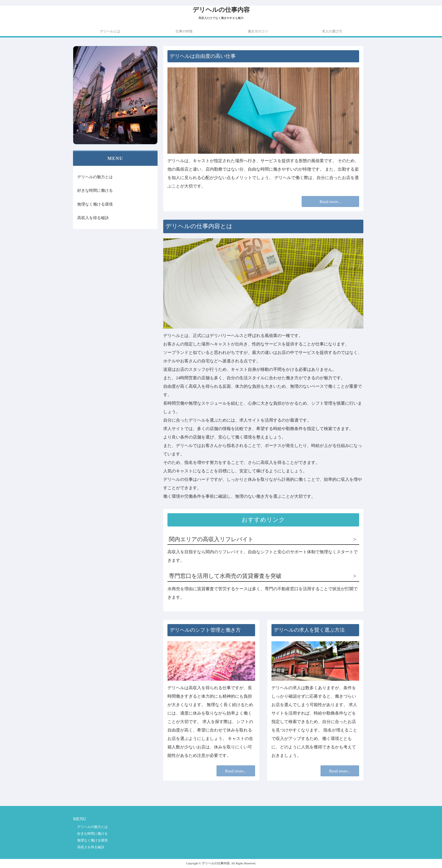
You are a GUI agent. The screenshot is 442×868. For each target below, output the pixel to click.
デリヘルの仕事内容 (221, 10)
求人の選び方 (332, 31)
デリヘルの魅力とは (95, 177)
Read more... (331, 202)
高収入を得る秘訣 (93, 218)
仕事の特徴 (184, 31)
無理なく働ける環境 (95, 204)
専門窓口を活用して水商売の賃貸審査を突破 (225, 576)
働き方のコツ (258, 31)
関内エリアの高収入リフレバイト (211, 539)
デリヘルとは (110, 31)
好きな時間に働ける (95, 190)
